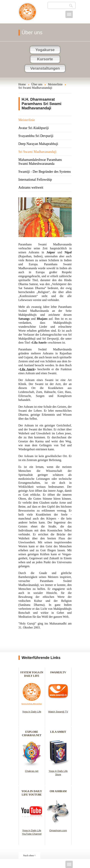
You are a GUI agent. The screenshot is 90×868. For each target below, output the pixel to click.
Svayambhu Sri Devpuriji (36, 136)
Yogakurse (45, 50)
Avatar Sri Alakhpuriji (34, 128)
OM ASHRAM (58, 791)
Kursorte (45, 59)
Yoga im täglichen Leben (27, 14)
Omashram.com (58, 830)
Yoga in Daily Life (32, 712)
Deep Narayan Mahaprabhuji (38, 144)
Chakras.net (32, 771)
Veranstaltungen (45, 68)
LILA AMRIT (58, 732)
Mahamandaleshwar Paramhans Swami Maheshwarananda (40, 162)
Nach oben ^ (29, 855)
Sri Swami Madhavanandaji (37, 152)
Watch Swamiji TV (58, 712)
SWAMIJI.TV (58, 672)
